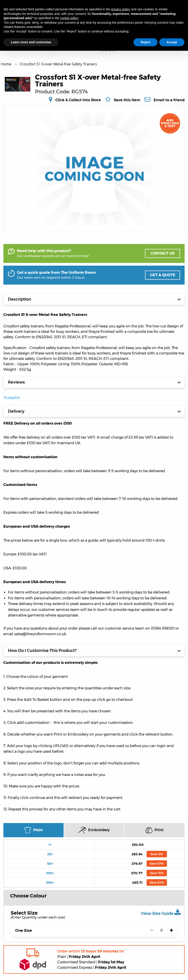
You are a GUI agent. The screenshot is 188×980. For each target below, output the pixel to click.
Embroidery (94, 830)
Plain (33, 830)
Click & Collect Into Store (78, 100)
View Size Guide (161, 912)
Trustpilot (12, 398)
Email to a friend (169, 100)
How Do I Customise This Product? (94, 651)
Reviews (94, 382)
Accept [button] (172, 42)
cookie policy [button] (69, 18)
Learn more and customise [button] (31, 42)
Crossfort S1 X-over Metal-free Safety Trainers (58, 64)
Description (94, 299)
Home (7, 64)
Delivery (94, 411)
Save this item (127, 100)
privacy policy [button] (121, 9)
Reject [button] (145, 42)
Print (155, 830)
